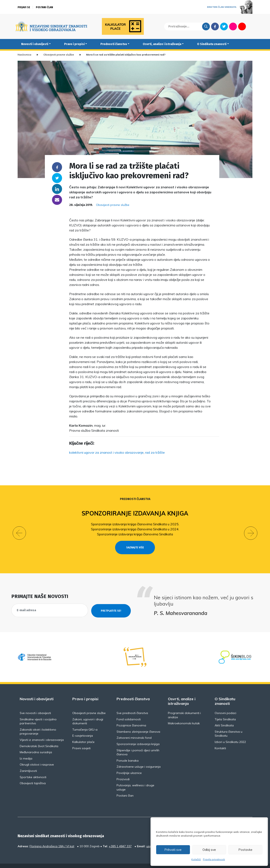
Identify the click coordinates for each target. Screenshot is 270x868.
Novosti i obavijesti (35, 44)
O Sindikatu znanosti (212, 44)
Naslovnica (24, 55)
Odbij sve (209, 850)
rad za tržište (155, 452)
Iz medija (26, 751)
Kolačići (196, 859)
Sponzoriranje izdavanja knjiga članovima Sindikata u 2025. (135, 524)
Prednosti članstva (114, 44)
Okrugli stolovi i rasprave (37, 757)
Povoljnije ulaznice (129, 765)
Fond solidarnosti (129, 712)
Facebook (215, 26)
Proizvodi (123, 771)
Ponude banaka (128, 753)
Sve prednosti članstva (132, 705)
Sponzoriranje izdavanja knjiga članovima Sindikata (135, 534)
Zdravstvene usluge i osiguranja (139, 759)
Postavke (245, 850)
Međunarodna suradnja (36, 745)
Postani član (44, 7)
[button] (19, 529)
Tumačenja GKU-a (85, 722)
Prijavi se (24, 7)
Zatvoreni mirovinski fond (134, 730)
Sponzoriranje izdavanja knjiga (135, 513)
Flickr (233, 26)
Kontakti (220, 740)
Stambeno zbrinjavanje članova (138, 724)
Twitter (224, 26)
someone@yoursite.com (57, 200)
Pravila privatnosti (214, 859)
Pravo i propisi (74, 44)
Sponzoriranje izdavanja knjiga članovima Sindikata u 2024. (135, 529)
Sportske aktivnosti (33, 769)
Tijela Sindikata (225, 712)
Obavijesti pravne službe (59, 55)
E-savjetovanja (83, 728)
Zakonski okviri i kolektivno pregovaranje (38, 724)
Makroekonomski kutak (184, 716)
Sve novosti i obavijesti (35, 705)
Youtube (242, 26)
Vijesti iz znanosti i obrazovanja (42, 732)
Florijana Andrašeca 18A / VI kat (52, 838)
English (251, 26)
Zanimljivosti (28, 763)
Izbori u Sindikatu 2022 (230, 734)
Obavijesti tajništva (33, 776)
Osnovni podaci (225, 705)
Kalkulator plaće (83, 734)
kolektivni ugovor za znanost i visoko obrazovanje (106, 452)
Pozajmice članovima (131, 718)
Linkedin (57, 189)
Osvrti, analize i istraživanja (162, 44)
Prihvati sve (173, 850)
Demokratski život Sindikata (39, 738)
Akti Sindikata (224, 718)
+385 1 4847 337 (120, 838)
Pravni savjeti (81, 740)
